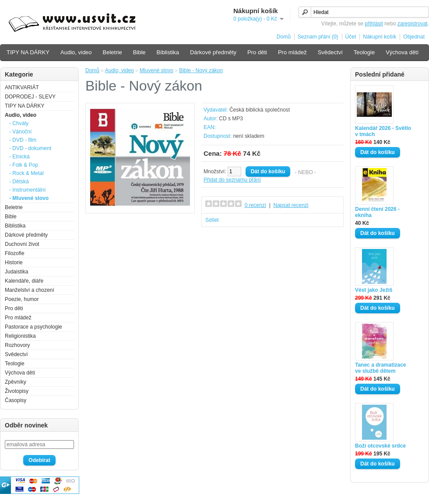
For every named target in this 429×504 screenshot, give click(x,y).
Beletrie (113, 52)
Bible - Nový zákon (201, 70)
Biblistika (168, 52)
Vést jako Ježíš (374, 290)
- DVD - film (23, 140)
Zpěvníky (16, 382)
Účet (351, 37)
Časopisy (16, 400)
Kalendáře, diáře (24, 281)
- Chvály (19, 123)
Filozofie (15, 253)
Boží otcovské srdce (380, 446)
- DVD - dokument (30, 148)
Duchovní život (22, 244)
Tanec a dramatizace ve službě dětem (381, 368)
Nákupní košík (380, 37)
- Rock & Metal (26, 173)
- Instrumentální (27, 190)
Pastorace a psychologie (33, 327)
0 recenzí (255, 205)
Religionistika (20, 336)
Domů (284, 37)
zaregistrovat (413, 24)
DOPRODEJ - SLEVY (30, 97)
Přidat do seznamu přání (232, 180)
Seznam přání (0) (318, 37)
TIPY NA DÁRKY (28, 52)
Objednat (414, 37)
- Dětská (19, 182)
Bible (139, 52)
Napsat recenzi (291, 205)
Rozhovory (17, 345)
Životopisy (17, 391)
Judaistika (16, 272)
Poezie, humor (22, 299)
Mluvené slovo (156, 70)
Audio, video (76, 52)
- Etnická (19, 157)
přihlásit (374, 24)
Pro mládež (292, 52)
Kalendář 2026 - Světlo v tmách (383, 131)
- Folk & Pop (24, 165)
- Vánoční (20, 132)
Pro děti (257, 52)
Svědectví (330, 52)
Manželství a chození (30, 290)
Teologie (364, 52)
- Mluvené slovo (29, 198)
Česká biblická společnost (260, 110)
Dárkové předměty (213, 52)
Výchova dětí (402, 52)
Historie (14, 262)
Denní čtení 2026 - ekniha (377, 212)
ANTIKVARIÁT (22, 87)
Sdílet (212, 220)
